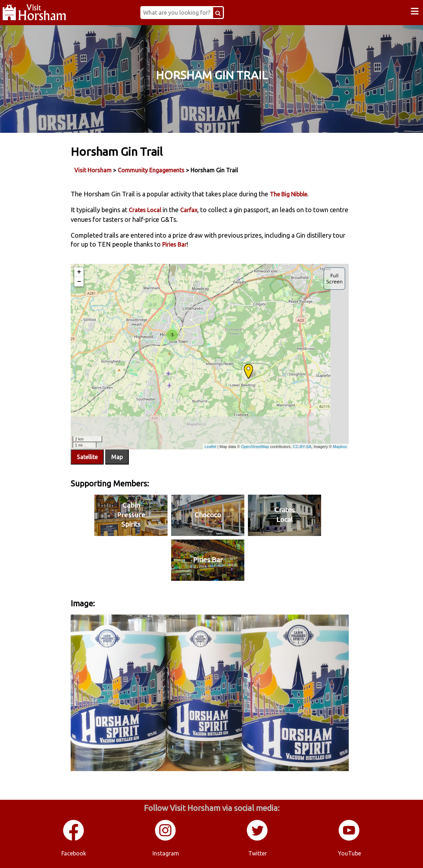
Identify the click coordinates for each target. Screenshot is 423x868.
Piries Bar (174, 244)
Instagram (166, 853)
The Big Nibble (288, 194)
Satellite (87, 457)
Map (117, 457)
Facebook (74, 853)
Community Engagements (151, 170)
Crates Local (145, 210)
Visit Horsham (93, 170)
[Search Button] (218, 13)
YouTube (349, 853)
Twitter (258, 853)
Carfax (189, 210)
